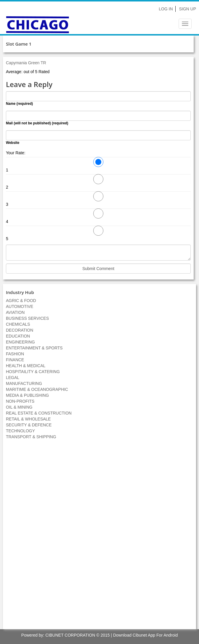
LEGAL (13, 378)
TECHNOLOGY (20, 431)
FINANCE (15, 360)
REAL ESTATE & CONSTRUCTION (39, 413)
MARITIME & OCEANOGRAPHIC (37, 389)
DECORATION (20, 330)
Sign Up (187, 9)
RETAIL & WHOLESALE (28, 419)
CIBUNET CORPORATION (70, 635)
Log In (166, 9)
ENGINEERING (20, 342)
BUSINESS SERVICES (27, 318)
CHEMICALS (18, 324)
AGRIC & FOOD (21, 301)
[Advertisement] (100, 537)
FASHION (15, 354)
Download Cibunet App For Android (145, 635)
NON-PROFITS (20, 401)
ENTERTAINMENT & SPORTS (34, 348)
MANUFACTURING (24, 383)
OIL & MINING (19, 407)
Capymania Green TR (26, 63)
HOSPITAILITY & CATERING (33, 372)
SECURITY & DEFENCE (29, 425)
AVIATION (15, 312)
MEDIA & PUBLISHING (27, 395)
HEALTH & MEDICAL (26, 366)
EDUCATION (18, 336)
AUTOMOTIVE (20, 306)
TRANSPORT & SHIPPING (31, 437)
